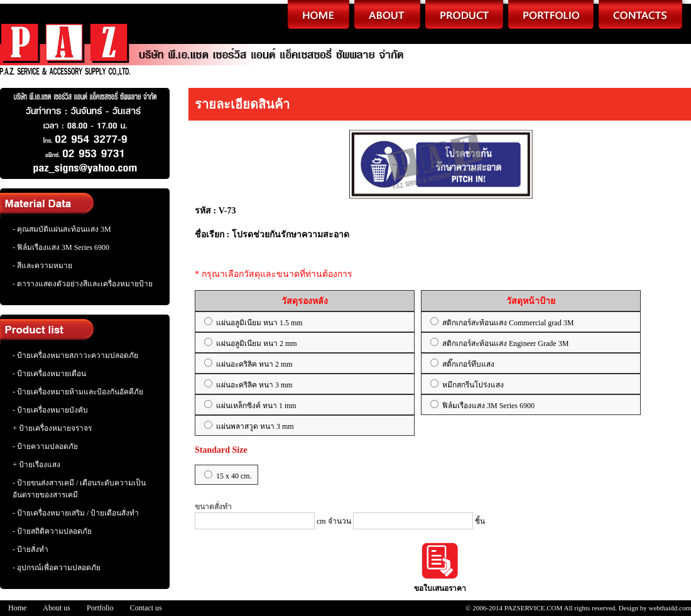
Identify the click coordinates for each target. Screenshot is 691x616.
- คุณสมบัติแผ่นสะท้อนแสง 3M (62, 229)
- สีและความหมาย (42, 266)
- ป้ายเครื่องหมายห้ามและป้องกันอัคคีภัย (78, 392)
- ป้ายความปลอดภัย (45, 446)
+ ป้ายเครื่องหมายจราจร (52, 428)
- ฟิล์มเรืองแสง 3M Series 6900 (61, 247)
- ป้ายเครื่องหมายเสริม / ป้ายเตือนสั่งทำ (76, 513)
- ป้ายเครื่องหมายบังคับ (50, 410)
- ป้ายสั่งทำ (30, 549)
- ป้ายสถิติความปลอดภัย (52, 531)
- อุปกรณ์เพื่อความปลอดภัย (57, 568)
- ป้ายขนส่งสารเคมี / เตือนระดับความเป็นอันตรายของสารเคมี (79, 489)
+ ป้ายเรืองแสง (36, 465)
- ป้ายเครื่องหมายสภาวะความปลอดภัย (75, 355)
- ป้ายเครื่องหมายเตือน (49, 374)
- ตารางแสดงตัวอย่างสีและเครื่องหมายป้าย (83, 284)
